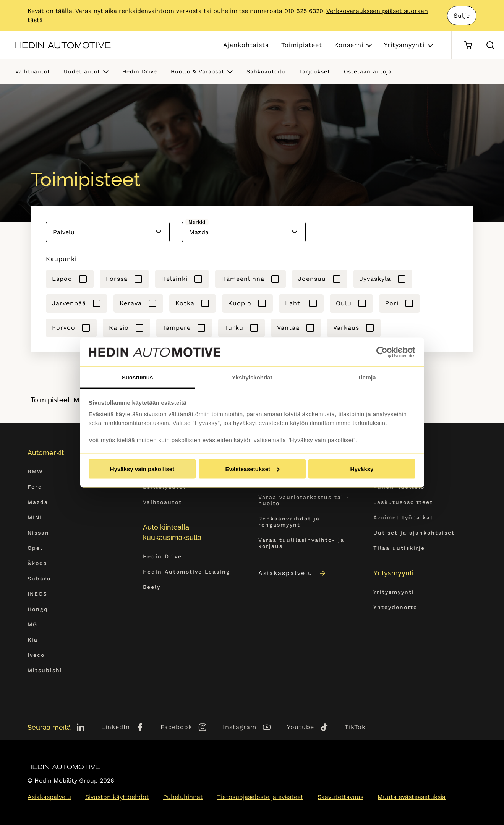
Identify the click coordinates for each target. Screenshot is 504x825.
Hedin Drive (140, 71)
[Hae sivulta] (490, 45)
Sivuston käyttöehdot (117, 797)
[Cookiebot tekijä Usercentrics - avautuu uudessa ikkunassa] (382, 352)
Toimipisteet (302, 45)
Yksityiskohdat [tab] (252, 377)
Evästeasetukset (252, 469)
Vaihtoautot (33, 71)
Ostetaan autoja (368, 71)
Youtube (301, 727)
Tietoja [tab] (366, 377)
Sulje (462, 15)
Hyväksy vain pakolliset (142, 469)
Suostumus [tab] (138, 377)
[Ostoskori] (468, 45)
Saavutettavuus (340, 797)
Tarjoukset (315, 71)
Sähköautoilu (266, 71)
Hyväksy (362, 469)
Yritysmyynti (404, 45)
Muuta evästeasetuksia (412, 797)
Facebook (176, 727)
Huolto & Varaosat (198, 71)
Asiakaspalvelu (293, 573)
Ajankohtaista (246, 45)
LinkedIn (116, 727)
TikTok (355, 727)
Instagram (240, 727)
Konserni (349, 45)
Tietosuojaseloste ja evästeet (260, 797)
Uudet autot (82, 71)
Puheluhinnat (183, 797)
